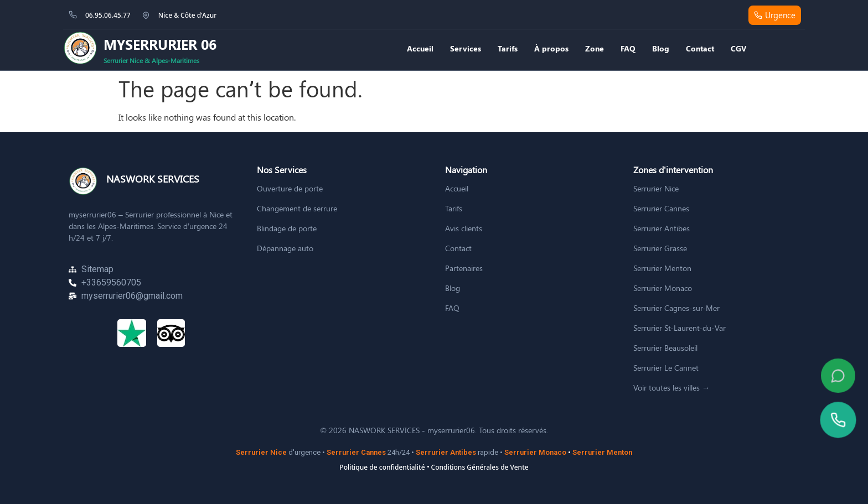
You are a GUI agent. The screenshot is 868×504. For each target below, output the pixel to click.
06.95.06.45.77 (108, 15)
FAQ (628, 48)
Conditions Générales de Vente (480, 467)
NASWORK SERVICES (153, 179)
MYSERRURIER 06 (160, 44)
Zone (595, 48)
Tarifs (508, 48)
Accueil (420, 48)
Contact (700, 48)
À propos (551, 48)
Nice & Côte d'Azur (188, 15)
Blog (661, 48)
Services (466, 48)
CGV (738, 48)
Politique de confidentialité (382, 467)
